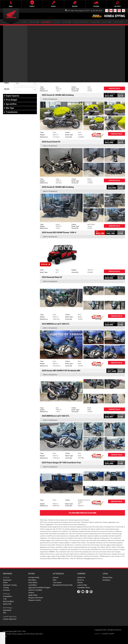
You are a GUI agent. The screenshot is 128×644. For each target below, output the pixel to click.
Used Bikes (33, 585)
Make (7, 83)
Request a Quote (35, 600)
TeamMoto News (84, 588)
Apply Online (33, 595)
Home (24, 22)
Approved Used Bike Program (39, 588)
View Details (114, 88)
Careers (80, 583)
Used (23, 67)
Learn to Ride (82, 585)
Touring (6, 588)
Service (66, 22)
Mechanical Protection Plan (63, 585)
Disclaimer (106, 580)
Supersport (7, 580)
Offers (57, 22)
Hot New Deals (34, 577)
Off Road (6, 594)
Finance (95, 22)
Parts (55, 580)
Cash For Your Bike (35, 590)
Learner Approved (10, 616)
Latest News (118, 22)
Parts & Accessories (81, 22)
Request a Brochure (36, 598)
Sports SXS (7, 604)
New (7, 67)
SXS (5, 613)
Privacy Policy (107, 577)
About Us (106, 22)
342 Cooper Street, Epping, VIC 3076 (77, 11)
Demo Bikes (33, 583)
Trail (5, 599)
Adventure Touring (10, 585)
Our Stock (46, 22)
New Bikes (34, 22)
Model (7, 89)
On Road (6, 577)
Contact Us (81, 577)
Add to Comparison (50, 54)
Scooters (6, 590)
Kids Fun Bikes (8, 601)
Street (5, 583)
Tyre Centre (57, 583)
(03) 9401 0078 (97, 11)
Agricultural (7, 610)
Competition (8, 596)
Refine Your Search (13, 42)
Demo (16, 67)
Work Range (8, 608)
